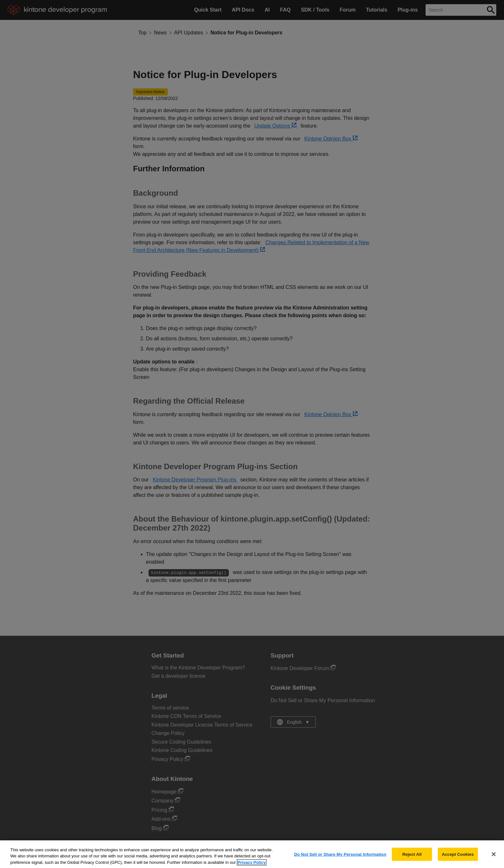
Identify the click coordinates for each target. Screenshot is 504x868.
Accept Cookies (458, 858)
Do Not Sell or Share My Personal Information (340, 858)
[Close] (494, 858)
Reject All (412, 858)
